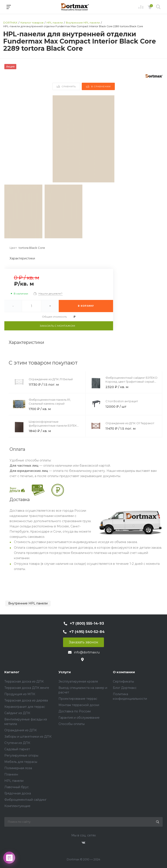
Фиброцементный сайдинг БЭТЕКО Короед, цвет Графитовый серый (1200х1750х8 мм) (131, 382)
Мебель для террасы (21, 762)
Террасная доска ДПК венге (27, 688)
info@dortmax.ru (87, 652)
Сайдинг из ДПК (17, 713)
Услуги (65, 672)
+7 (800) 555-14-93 (87, 623)
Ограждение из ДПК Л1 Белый (51, 379)
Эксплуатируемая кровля (78, 681)
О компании (124, 672)
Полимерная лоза (18, 768)
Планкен (11, 774)
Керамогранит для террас (25, 707)
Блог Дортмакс (125, 688)
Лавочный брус (17, 787)
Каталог (12, 672)
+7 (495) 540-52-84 (87, 632)
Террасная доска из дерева (26, 700)
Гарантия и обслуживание (79, 718)
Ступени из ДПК (17, 743)
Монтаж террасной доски (79, 705)
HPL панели (14, 781)
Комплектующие (17, 806)
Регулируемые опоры (21, 755)
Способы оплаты (72, 724)
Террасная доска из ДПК (24, 681)
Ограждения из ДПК (21, 730)
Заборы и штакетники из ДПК (28, 737)
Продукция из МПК (20, 694)
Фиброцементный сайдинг (25, 800)
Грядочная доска (18, 793)
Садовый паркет (17, 749)
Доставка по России (75, 711)
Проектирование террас (78, 699)
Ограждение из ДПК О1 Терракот (130, 423)
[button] (158, 139)
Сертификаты (123, 681)
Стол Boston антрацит (122, 401)
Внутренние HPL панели (28, 603)
